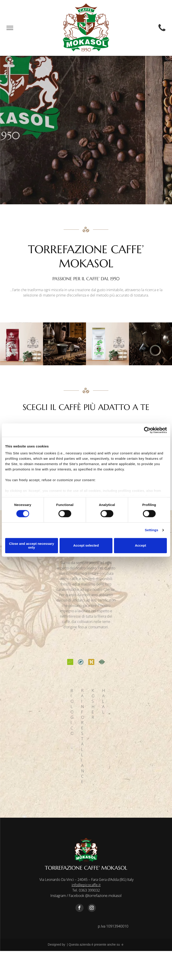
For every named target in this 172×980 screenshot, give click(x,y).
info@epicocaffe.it (86, 885)
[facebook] (80, 908)
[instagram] (92, 908)
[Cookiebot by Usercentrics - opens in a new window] (147, 430)
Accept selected (86, 546)
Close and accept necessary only (31, 545)
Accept (140, 546)
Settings (152, 530)
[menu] (10, 28)
